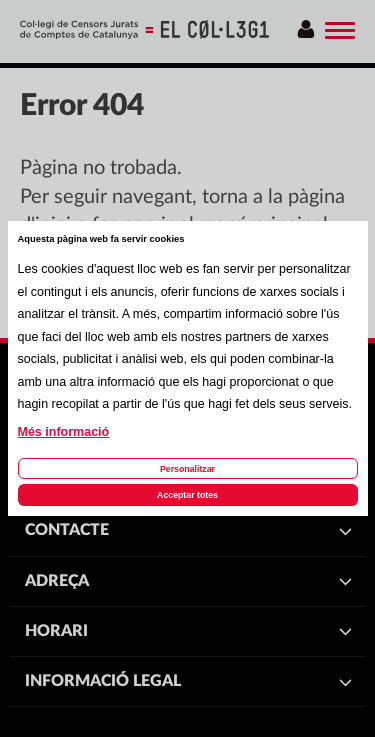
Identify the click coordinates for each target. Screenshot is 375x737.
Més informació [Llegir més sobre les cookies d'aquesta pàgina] (64, 432)
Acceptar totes (187, 495)
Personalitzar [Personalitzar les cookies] (187, 469)
